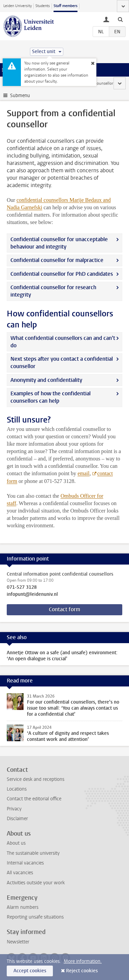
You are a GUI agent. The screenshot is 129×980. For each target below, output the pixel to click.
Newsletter (18, 942)
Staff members (66, 6)
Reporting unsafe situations (35, 917)
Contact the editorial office (34, 799)
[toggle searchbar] (120, 19)
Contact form (64, 609)
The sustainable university (33, 853)
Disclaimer (17, 819)
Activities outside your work (36, 883)
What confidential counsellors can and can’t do (63, 342)
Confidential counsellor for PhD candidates (62, 274)
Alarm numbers (23, 907)
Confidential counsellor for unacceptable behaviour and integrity (59, 243)
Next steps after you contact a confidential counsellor (62, 363)
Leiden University (18, 6)
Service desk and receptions (36, 779)
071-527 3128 (22, 587)
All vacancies (20, 873)
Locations (17, 789)
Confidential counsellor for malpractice (57, 260)
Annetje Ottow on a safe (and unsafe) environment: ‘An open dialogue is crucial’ (62, 656)
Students (43, 6)
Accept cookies (30, 971)
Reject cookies (82, 971)
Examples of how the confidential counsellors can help (51, 397)
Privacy (14, 809)
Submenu (20, 96)
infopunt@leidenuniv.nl (32, 594)
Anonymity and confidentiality (46, 380)
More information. (83, 961)
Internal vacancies (25, 863)
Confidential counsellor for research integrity (53, 291)
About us (16, 843)
